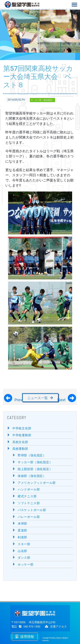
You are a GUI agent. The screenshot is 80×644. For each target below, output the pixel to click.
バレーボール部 (29, 517)
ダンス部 (24, 558)
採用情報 (25, 637)
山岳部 (22, 551)
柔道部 (22, 530)
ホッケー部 (26, 565)
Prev (18, 399)
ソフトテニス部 (29, 503)
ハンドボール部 (29, 489)
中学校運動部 (22, 435)
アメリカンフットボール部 (37, 483)
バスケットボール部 (32, 510)
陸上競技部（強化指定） (35, 469)
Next (61, 399)
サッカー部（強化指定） (42, 100)
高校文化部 (20, 442)
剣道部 (22, 537)
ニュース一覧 (38, 398)
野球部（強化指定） (32, 455)
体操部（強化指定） (32, 476)
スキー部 (24, 544)
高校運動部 (20, 449)
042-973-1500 (28, 627)
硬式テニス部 (27, 496)
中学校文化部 (22, 428)
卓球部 (22, 524)
